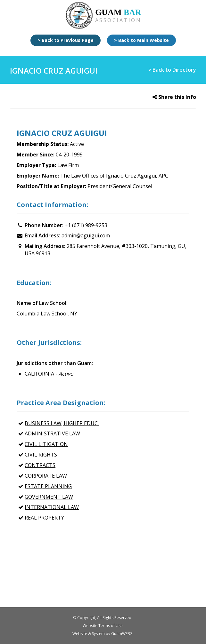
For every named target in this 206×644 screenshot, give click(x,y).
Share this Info (174, 97)
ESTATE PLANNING (48, 486)
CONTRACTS (40, 465)
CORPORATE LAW (46, 476)
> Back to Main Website (141, 40)
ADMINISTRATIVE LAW (52, 433)
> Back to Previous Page (66, 40)
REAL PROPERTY (44, 518)
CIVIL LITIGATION (46, 444)
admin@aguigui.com (86, 235)
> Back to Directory (172, 70)
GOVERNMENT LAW (49, 497)
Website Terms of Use (103, 626)
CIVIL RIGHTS (41, 455)
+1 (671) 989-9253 (86, 225)
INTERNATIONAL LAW (52, 507)
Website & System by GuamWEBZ (103, 634)
